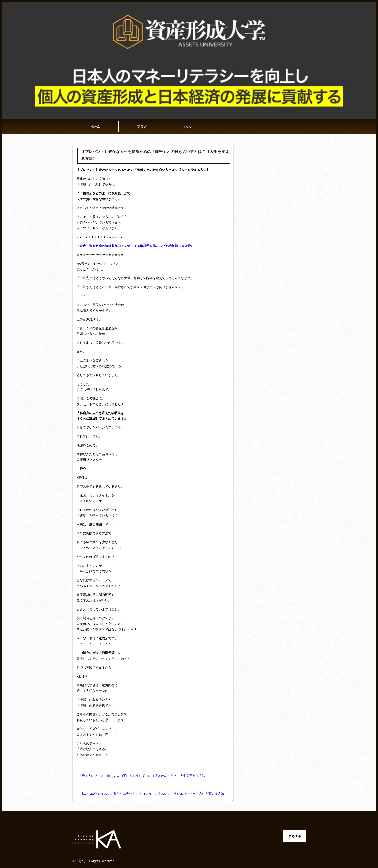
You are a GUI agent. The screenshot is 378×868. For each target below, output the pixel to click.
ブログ (142, 127)
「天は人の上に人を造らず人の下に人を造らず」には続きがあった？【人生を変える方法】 (143, 776)
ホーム (95, 127)
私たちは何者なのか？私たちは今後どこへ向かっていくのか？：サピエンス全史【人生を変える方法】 (155, 794)
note (188, 127)
